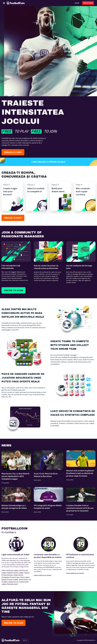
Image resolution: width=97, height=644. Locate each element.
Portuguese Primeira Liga (10, 577)
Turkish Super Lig (25, 579)
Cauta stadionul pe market (75, 573)
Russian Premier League (10, 579)
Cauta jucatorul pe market (43, 575)
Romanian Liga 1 (13, 584)
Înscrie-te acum (13, 623)
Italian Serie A (18, 575)
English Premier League (15, 573)
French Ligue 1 (25, 577)
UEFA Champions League (10, 570)
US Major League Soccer (10, 582)
